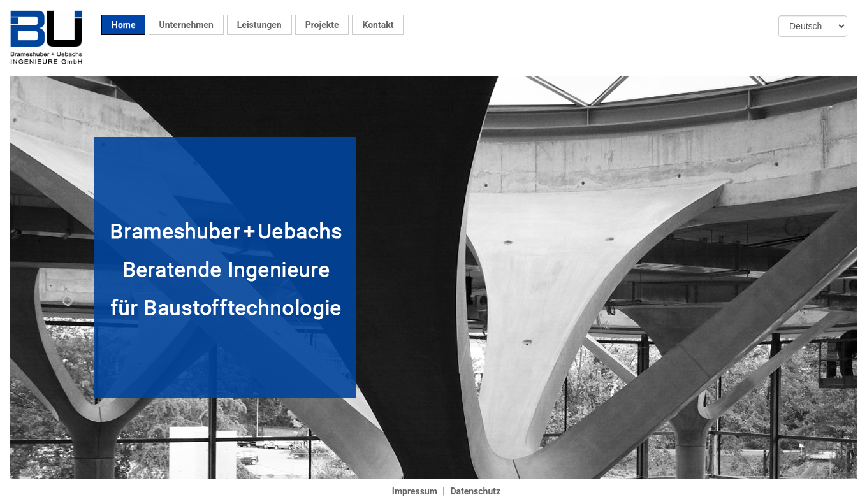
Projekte (322, 25)
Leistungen (259, 25)
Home (123, 25)
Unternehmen (186, 25)
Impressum (415, 491)
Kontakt (378, 25)
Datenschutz (475, 491)
